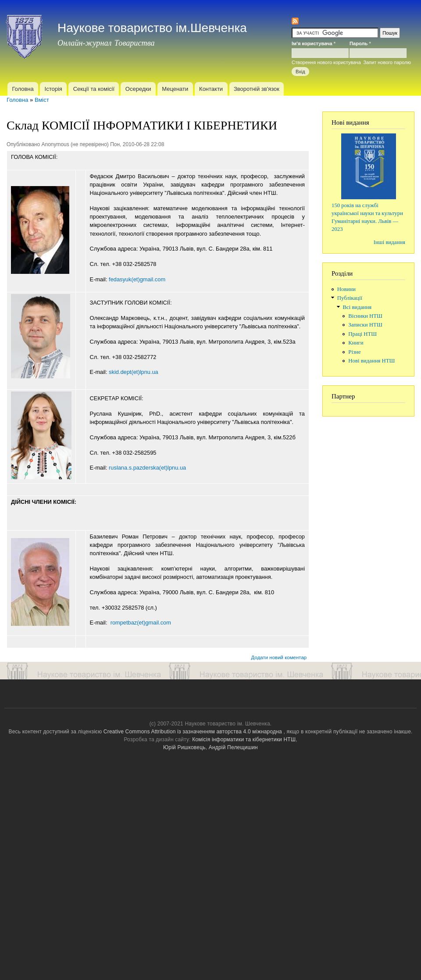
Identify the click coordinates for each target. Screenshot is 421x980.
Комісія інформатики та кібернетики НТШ (244, 739)
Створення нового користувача (326, 62)
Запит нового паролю (387, 62)
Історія (54, 89)
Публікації (350, 298)
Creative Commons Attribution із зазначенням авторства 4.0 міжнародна (193, 732)
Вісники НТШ (365, 316)
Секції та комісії (94, 89)
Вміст (42, 100)
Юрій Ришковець (184, 747)
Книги (356, 343)
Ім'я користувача (314, 43)
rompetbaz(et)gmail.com (141, 623)
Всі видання (357, 307)
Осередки (138, 89)
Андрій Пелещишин (233, 747)
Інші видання (389, 242)
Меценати (175, 89)
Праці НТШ (362, 334)
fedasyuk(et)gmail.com (137, 279)
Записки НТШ (365, 325)
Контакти (211, 89)
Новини (346, 289)
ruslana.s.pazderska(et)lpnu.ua (147, 468)
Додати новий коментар (279, 657)
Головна (23, 89)
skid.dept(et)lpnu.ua (134, 372)
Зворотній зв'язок (257, 89)
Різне (354, 352)
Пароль (360, 43)
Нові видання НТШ (371, 361)
